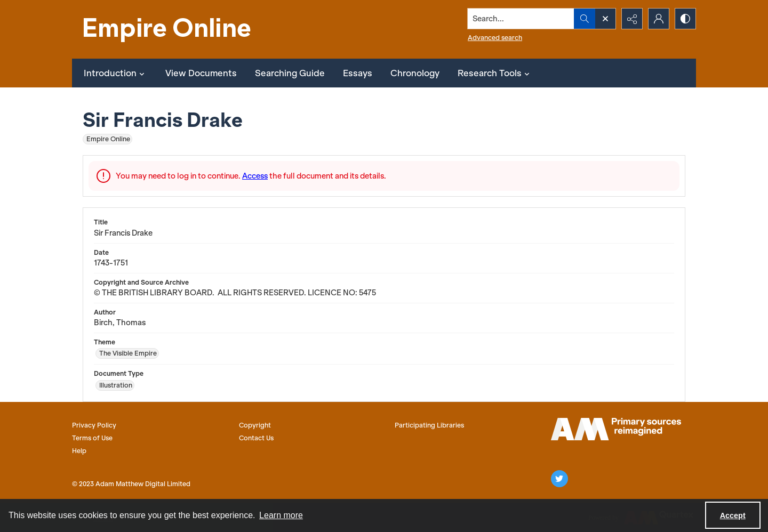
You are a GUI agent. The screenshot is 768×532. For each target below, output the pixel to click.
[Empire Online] (168, 29)
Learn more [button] (281, 515)
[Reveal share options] (632, 19)
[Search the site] (521, 19)
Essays (358, 73)
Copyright (255, 425)
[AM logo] (616, 429)
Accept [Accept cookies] (733, 515)
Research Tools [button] (495, 73)
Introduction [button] (115, 73)
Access (255, 176)
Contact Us (256, 438)
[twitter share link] (559, 479)
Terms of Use (92, 438)
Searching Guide (290, 73)
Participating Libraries (429, 425)
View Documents (201, 73)
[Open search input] (605, 19)
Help (79, 451)
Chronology (415, 73)
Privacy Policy (94, 425)
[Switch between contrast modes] (685, 19)
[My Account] (659, 19)
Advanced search (495, 38)
